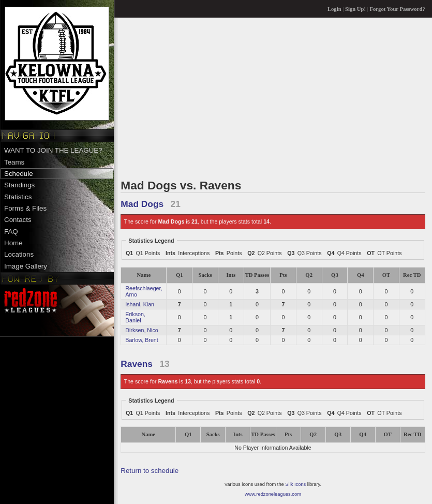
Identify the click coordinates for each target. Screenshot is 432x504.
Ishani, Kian (140, 304)
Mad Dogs (142, 204)
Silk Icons (295, 484)
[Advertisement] (273, 98)
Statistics (18, 197)
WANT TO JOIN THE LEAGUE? (53, 150)
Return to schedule (150, 471)
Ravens (137, 364)
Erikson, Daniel (135, 317)
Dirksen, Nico (141, 330)
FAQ (11, 232)
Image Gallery (26, 266)
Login (334, 9)
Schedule (19, 174)
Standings (19, 185)
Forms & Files (25, 208)
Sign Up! (355, 9)
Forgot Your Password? (398, 9)
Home (13, 243)
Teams (14, 162)
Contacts (18, 220)
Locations (19, 254)
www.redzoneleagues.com (273, 494)
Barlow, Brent (141, 340)
